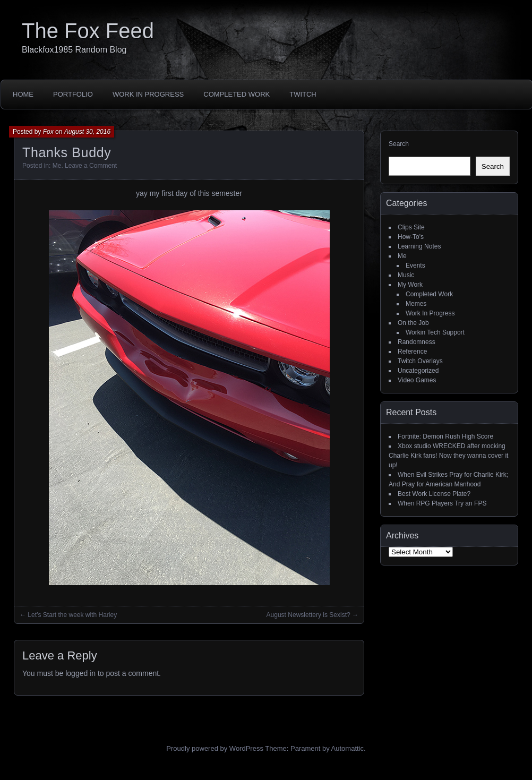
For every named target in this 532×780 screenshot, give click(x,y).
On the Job (413, 323)
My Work (410, 285)
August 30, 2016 (87, 132)
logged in (80, 673)
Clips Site (411, 227)
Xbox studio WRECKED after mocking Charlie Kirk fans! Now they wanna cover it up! (448, 456)
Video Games (417, 380)
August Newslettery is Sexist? (308, 615)
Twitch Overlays (420, 361)
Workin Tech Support (435, 332)
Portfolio (73, 94)
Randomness (417, 342)
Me (57, 166)
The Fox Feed (88, 31)
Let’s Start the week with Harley (72, 615)
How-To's (411, 237)
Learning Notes (419, 246)
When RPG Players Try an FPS (442, 503)
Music (406, 275)
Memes (416, 304)
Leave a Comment (91, 166)
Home (23, 94)
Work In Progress (148, 94)
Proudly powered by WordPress (215, 748)
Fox (48, 132)
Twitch (303, 94)
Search (399, 144)
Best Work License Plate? (434, 494)
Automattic (347, 748)
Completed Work (237, 94)
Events (415, 265)
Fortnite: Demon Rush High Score (445, 436)
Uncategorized (418, 371)
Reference (412, 352)
